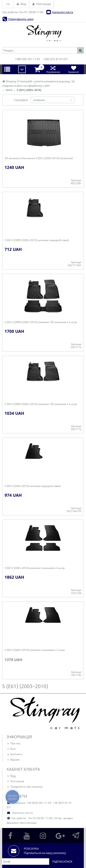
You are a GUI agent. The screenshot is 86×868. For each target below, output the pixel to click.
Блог (11, 749)
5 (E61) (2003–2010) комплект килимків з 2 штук (35, 650)
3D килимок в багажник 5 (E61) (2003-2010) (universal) (39, 158)
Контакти (15, 754)
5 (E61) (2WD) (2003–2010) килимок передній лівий (37, 240)
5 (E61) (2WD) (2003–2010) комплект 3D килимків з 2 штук (41, 404)
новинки (39, 100)
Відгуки (13, 760)
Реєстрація (15, 781)
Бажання (74, 69)
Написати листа (62, 12)
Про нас (14, 743)
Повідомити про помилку (25, 787)
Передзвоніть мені (21, 19)
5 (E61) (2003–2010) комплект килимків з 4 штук (35, 568)
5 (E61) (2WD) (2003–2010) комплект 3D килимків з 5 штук (41, 322)
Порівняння (53, 69)
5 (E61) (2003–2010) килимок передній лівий (33, 486)
